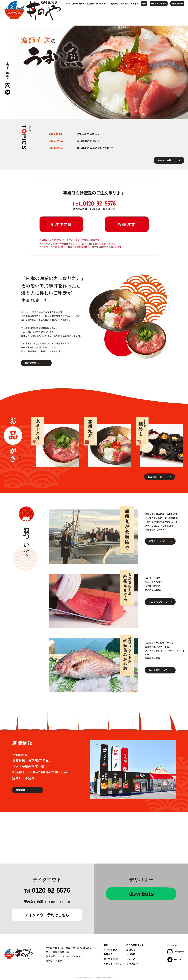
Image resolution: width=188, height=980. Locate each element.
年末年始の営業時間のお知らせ (95, 148)
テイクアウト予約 (159, 4)
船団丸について (157, 541)
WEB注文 (127, 224)
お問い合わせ (177, 4)
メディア (134, 4)
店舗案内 (114, 4)
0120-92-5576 (51, 890)
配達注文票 (61, 224)
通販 (144, 4)
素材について (102, 4)
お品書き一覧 (155, 477)
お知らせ (124, 4)
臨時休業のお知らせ (88, 134)
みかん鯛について (158, 670)
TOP (68, 4)
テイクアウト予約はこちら (47, 915)
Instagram (176, 952)
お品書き (90, 4)
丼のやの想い (78, 4)
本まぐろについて (158, 602)
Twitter (175, 959)
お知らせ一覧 (164, 160)
